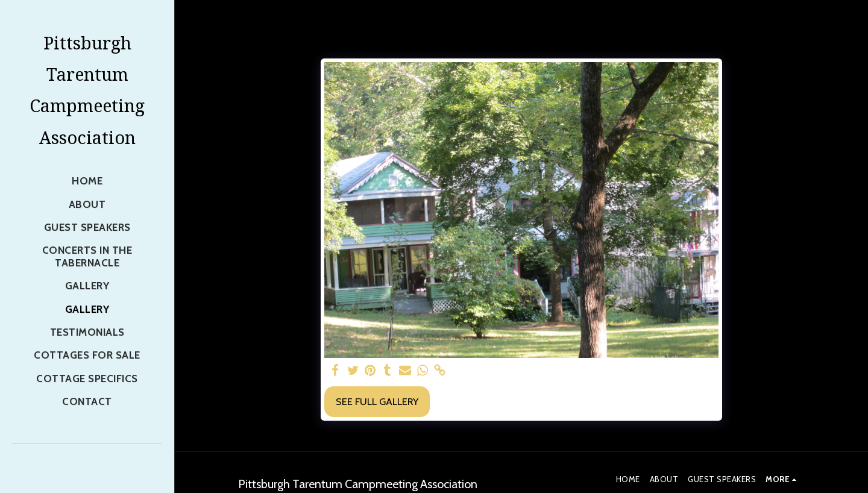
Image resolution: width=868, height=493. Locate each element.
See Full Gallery (377, 401)
